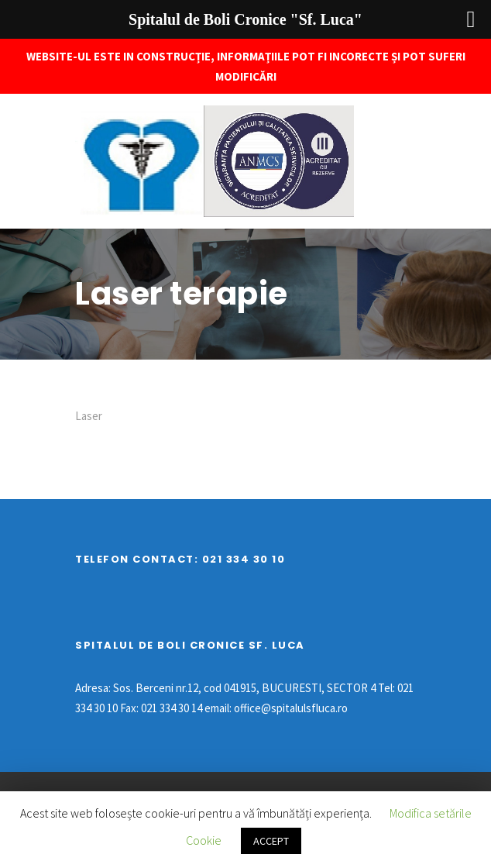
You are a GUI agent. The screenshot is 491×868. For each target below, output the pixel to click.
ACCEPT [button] (271, 841)
